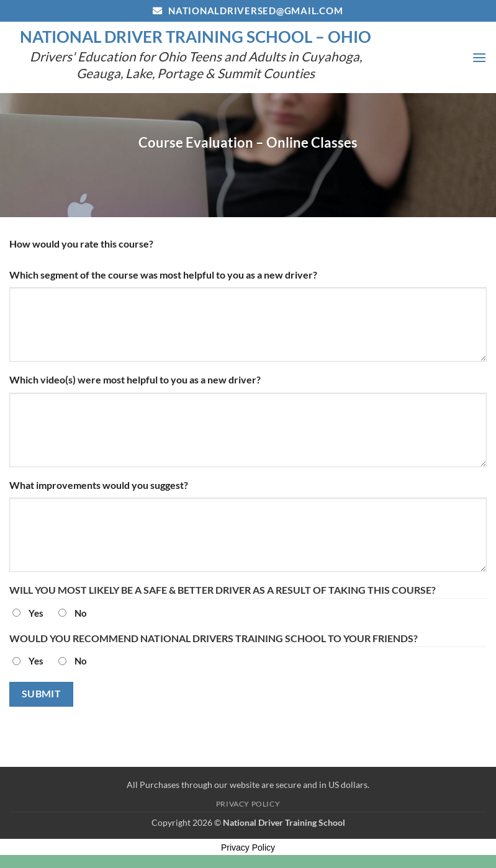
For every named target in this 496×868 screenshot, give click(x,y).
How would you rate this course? (81, 244)
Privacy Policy (248, 804)
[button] (479, 57)
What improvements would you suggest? (99, 485)
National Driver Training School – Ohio (196, 37)
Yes (36, 613)
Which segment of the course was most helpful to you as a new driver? (163, 275)
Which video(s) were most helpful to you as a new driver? (135, 379)
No (81, 613)
